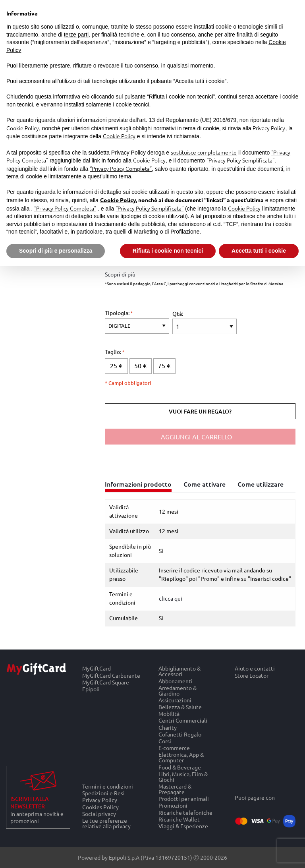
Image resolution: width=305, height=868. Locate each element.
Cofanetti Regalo (180, 734)
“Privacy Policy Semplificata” (240, 160)
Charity (168, 727)
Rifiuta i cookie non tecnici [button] (168, 251)
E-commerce (174, 748)
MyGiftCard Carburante (111, 675)
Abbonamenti (176, 681)
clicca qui (171, 598)
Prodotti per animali (184, 799)
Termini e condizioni (108, 786)
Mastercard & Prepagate (175, 789)
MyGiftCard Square (106, 682)
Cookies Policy (100, 807)
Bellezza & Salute (180, 707)
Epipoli (91, 689)
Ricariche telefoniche (185, 812)
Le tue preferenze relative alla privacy (106, 823)
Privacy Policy (100, 800)
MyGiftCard (97, 668)
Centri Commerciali (183, 720)
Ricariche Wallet (179, 819)
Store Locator (252, 675)
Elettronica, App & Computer (181, 757)
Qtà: (178, 313)
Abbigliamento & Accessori (180, 671)
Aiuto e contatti (255, 668)
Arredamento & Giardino (178, 690)
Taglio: (114, 352)
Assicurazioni (175, 700)
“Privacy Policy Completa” (121, 168)
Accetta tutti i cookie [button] (259, 251)
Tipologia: (118, 313)
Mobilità (169, 714)
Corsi (165, 741)
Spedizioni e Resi (103, 793)
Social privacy (99, 813)
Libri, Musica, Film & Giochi (183, 776)
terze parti (76, 35)
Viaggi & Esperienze (183, 826)
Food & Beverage (180, 767)
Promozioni (173, 805)
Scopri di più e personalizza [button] (56, 251)
